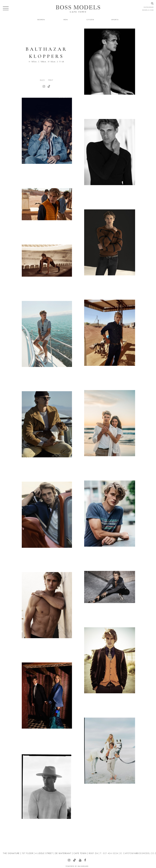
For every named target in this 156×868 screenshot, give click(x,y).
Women (41, 20)
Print (51, 80)
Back (42, 80)
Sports (115, 20)
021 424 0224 (110, 853)
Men (66, 20)
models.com (148, 10)
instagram (149, 7)
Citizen (90, 20)
